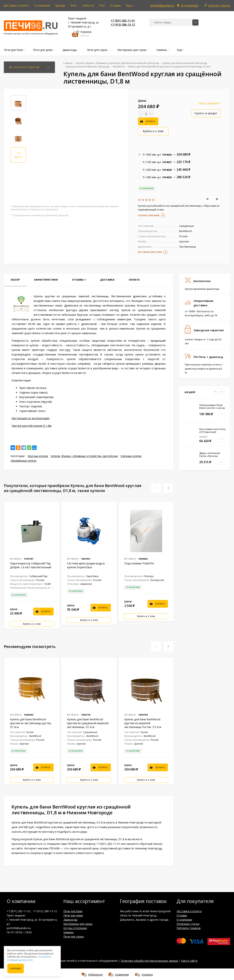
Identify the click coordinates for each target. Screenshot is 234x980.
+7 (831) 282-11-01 (123, 20)
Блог (74, 5)
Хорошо (16, 968)
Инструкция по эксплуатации (30, 418)
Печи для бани (73, 911)
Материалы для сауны (78, 924)
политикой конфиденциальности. (29, 958)
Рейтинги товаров (189, 928)
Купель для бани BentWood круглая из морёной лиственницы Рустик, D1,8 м (143, 723)
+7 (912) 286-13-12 (123, 24)
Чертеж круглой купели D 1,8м (32, 426)
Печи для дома (73, 915)
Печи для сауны (74, 937)
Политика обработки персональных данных (149, 961)
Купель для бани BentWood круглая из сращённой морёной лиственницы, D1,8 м (88, 723)
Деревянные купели (23, 461)
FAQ (102, 5)
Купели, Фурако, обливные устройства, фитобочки (84, 456)
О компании (42, 5)
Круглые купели (38, 456)
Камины (68, 932)
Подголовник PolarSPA (139, 563)
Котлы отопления (75, 928)
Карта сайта (189, 961)
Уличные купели (131, 456)
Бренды (60, 5)
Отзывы (115, 5)
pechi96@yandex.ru (162, 5)
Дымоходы (70, 920)
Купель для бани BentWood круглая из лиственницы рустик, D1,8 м (31, 723)
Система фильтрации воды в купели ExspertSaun (86, 565)
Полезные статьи (188, 924)
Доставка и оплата (16, 5)
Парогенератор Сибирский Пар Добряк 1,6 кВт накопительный (31, 565)
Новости (88, 5)
